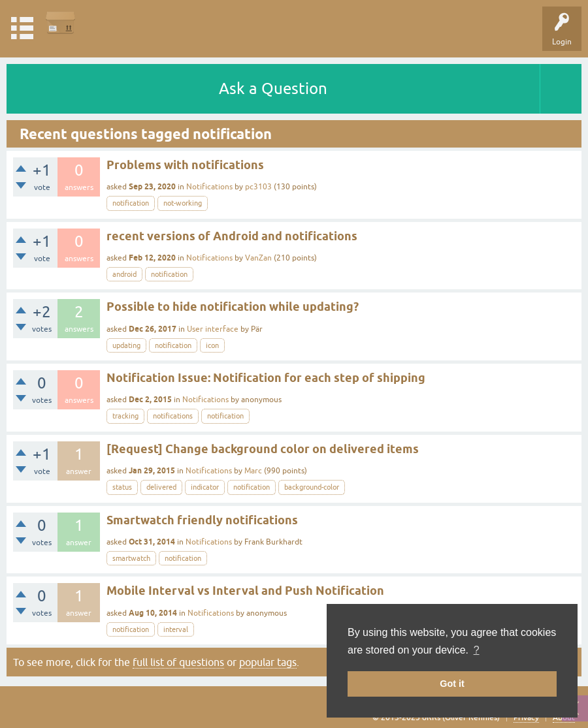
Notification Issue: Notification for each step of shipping (266, 378)
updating (126, 345)
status (122, 487)
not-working (183, 203)
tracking (125, 416)
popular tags (268, 662)
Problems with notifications (185, 165)
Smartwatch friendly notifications (202, 520)
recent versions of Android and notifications (232, 236)
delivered (161, 487)
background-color (312, 487)
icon (212, 345)
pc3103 (258, 187)
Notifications (209, 187)
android (124, 274)
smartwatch (131, 558)
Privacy (526, 718)
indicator (205, 487)
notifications (173, 416)
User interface (213, 329)
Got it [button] (452, 684)
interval (176, 629)
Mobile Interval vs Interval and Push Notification (245, 591)
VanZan (258, 258)
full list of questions (178, 662)
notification (131, 203)
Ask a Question (273, 88)
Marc (253, 471)
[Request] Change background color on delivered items (263, 449)
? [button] (477, 650)
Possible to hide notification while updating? (233, 307)
